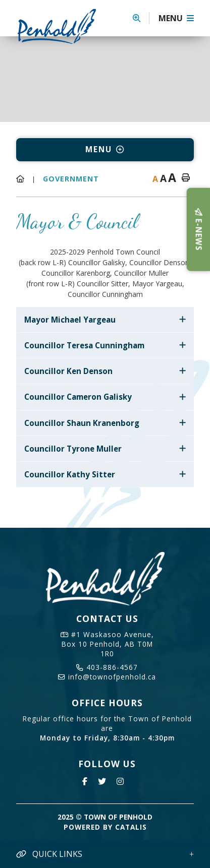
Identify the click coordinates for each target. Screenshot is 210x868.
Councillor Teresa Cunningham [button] (84, 345)
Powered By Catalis (105, 827)
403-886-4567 (107, 667)
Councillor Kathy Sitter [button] (70, 474)
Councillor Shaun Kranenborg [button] (82, 423)
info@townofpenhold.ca (107, 677)
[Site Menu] (105, 150)
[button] (141, 18)
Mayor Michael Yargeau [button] (70, 320)
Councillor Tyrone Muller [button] (73, 449)
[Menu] (176, 18)
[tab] (105, 320)
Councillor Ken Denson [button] (68, 371)
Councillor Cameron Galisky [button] (78, 397)
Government (71, 179)
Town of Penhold (60, 26)
